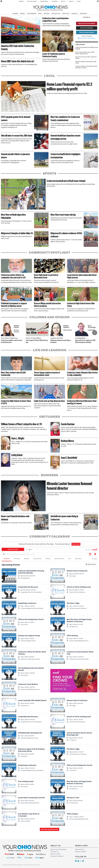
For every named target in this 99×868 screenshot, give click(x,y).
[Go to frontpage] (50, 8)
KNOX (40, 13)
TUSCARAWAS (31, 13)
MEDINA (47, 13)
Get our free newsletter (87, 28)
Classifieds (21, 1)
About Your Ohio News (59, 849)
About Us (63, 1)
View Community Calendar (87, 32)
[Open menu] (1, 1)
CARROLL (75, 13)
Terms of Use (55, 854)
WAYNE (22, 13)
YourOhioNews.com (19, 865)
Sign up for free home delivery (87, 23)
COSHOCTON (56, 13)
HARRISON (83, 13)
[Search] (98, 1)
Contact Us (71, 1)
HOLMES (15, 13)
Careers (79, 1)
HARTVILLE (66, 13)
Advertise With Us (44, 1)
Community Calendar (32, 1)
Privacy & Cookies (57, 856)
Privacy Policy (37, 865)
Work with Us (80, 849)
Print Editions (55, 1)
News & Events (81, 852)
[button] (95, 333)
